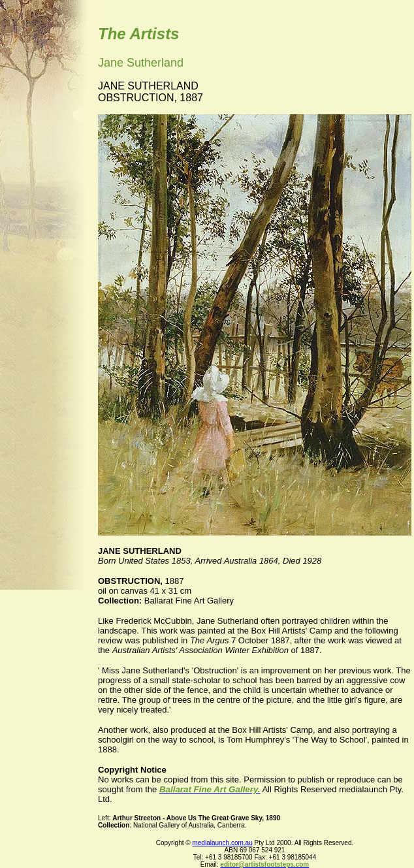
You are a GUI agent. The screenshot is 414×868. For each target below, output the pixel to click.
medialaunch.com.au (222, 843)
